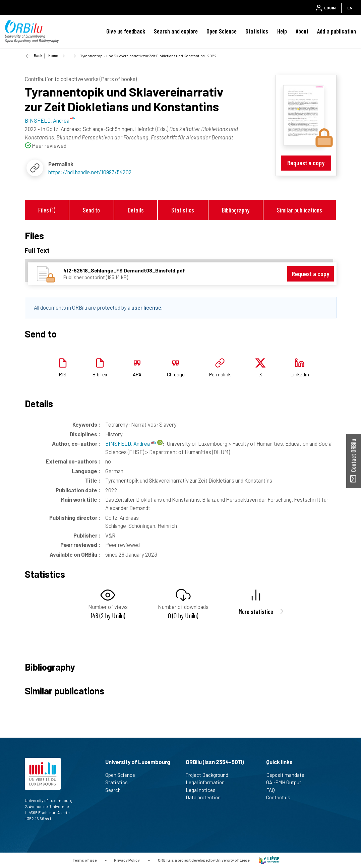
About (302, 31)
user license (146, 307)
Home (53, 55)
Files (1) (47, 210)
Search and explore (176, 31)
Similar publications (299, 210)
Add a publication (337, 31)
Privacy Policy (127, 860)
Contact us (281, 797)
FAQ (273, 790)
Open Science (222, 31)
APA (137, 374)
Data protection (206, 797)
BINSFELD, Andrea (131, 443)
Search (116, 790)
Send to (91, 210)
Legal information (208, 782)
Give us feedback (126, 31)
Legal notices (203, 790)
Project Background (210, 775)
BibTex (100, 374)
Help (282, 31)
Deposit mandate (288, 775)
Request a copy (306, 163)
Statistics (257, 31)
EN (350, 8)
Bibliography (236, 210)
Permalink (220, 374)
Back (38, 55)
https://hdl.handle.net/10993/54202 (90, 172)
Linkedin (300, 374)
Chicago (176, 374)
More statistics (256, 611)
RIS (63, 374)
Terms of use (84, 860)
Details (136, 210)
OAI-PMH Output (287, 782)
